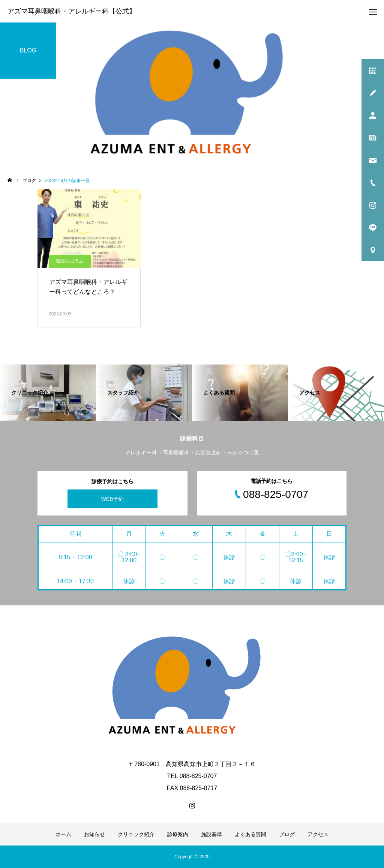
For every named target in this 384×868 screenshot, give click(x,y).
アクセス (318, 834)
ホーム (63, 834)
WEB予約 (112, 499)
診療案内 (178, 834)
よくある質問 (250, 834)
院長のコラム (70, 261)
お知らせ (94, 834)
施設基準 (211, 834)
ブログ (287, 834)
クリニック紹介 (136, 834)
